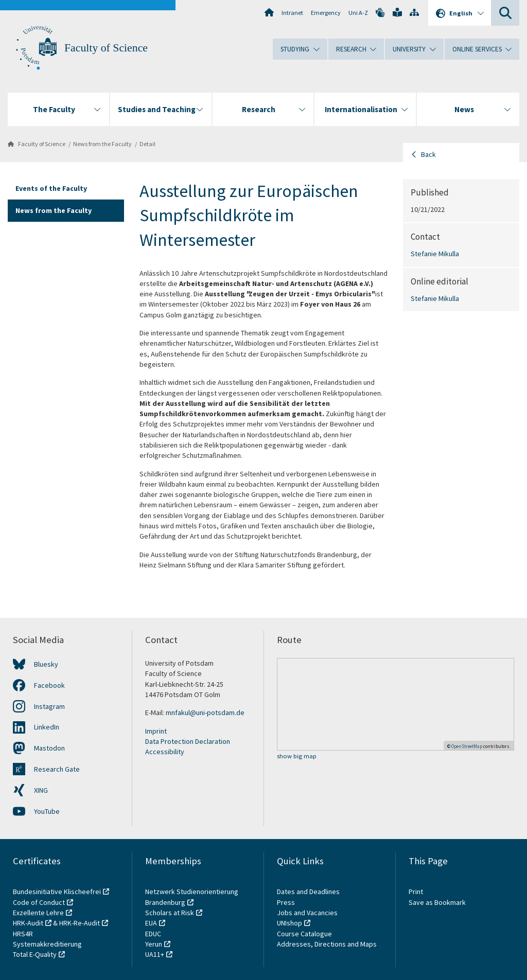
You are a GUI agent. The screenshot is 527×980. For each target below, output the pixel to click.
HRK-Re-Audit (80, 923)
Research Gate (57, 769)
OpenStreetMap (467, 746)
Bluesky (46, 664)
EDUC (153, 934)
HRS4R (23, 934)
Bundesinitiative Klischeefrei (57, 892)
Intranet (292, 13)
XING (41, 790)
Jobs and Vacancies (307, 913)
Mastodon (49, 748)
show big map (297, 756)
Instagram (49, 706)
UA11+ (155, 954)
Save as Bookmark (437, 902)
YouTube (47, 811)
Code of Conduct (39, 902)
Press (286, 902)
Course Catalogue (304, 934)
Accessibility (165, 752)
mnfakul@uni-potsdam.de (205, 712)
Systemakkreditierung (47, 944)
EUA (151, 923)
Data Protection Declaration (188, 741)
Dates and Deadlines (308, 892)
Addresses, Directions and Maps (327, 944)
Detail (147, 144)
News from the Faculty (102, 144)
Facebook (49, 685)
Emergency (326, 13)
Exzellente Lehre (38, 913)
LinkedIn (47, 727)
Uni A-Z (358, 13)
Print (416, 892)
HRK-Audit (28, 923)
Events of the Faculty (51, 188)
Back (428, 154)
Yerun (154, 944)
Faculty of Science (106, 48)
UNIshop (289, 923)
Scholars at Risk (170, 913)
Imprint (156, 731)
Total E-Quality (35, 954)
